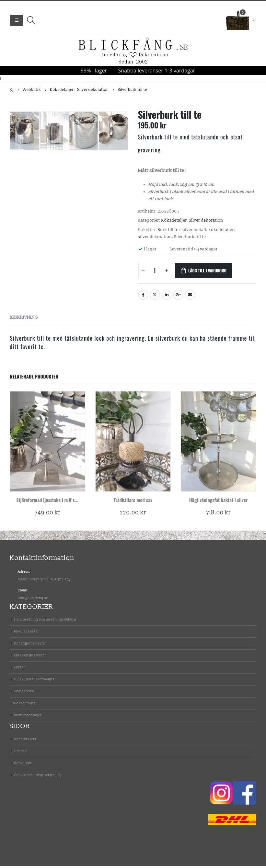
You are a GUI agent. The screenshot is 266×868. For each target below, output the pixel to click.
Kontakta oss (25, 741)
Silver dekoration (206, 223)
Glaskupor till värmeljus (34, 681)
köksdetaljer (221, 232)
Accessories (24, 693)
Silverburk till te (190, 239)
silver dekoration (155, 239)
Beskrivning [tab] (24, 320)
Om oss (20, 753)
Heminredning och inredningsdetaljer (45, 622)
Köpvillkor (23, 765)
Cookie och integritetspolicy (38, 777)
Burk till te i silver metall (182, 232)
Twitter (155, 297)
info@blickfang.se (33, 600)
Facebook (143, 297)
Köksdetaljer (174, 223)
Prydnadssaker (26, 634)
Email (190, 297)
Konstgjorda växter (30, 646)
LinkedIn (167, 297)
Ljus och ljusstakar (30, 658)
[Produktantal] (155, 273)
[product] (48, 444)
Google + (178, 297)
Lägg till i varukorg (207, 273)
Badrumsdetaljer (28, 717)
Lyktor (19, 670)
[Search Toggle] (31, 22)
